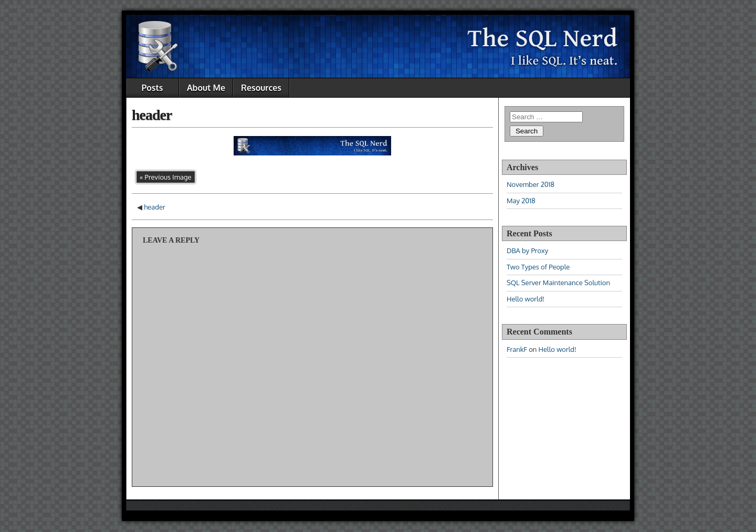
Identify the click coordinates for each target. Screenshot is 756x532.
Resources (261, 88)
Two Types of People (538, 267)
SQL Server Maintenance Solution (558, 283)
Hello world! (526, 299)
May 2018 (521, 201)
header (152, 115)
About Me (206, 88)
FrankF (517, 349)
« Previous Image (166, 177)
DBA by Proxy (527, 251)
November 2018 (531, 184)
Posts (153, 88)
